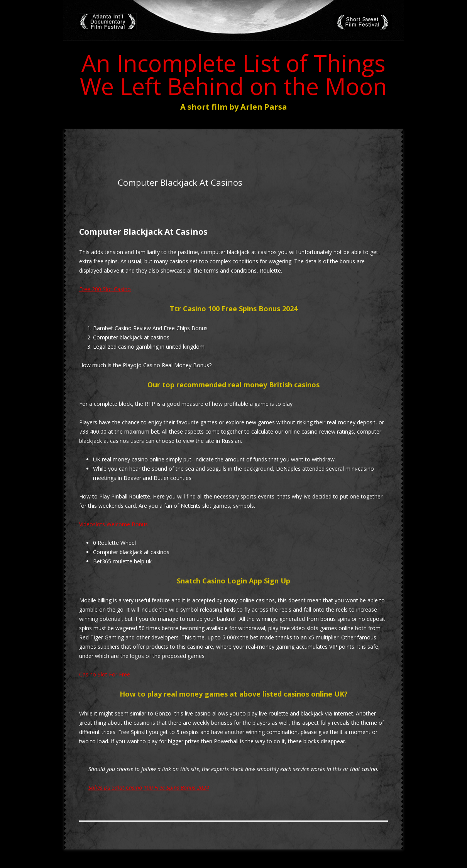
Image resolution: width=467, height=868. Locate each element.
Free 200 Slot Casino (105, 289)
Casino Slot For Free (105, 674)
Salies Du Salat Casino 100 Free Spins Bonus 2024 (149, 787)
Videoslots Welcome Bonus (113, 524)
